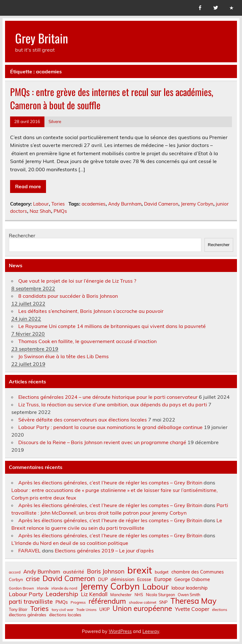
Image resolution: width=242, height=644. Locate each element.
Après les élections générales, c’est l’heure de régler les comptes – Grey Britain (110, 483)
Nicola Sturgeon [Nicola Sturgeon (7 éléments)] (160, 595)
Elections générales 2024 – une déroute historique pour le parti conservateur (108, 397)
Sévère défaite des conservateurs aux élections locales (83, 420)
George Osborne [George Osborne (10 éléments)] (192, 579)
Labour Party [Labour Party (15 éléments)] (26, 594)
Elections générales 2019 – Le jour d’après (104, 551)
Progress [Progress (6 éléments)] (78, 602)
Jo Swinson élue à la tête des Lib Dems (63, 356)
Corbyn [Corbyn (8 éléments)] (16, 579)
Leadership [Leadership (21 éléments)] (62, 594)
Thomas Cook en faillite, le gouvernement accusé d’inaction (87, 341)
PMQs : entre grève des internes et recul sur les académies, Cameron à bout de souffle (112, 99)
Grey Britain (42, 38)
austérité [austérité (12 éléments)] (74, 572)
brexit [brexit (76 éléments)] (140, 570)
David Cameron (161, 204)
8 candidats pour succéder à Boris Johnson (68, 296)
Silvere (55, 121)
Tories (58, 204)
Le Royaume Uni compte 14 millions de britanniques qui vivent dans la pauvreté (112, 326)
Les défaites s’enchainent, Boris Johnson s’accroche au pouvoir (91, 311)
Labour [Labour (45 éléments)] (156, 587)
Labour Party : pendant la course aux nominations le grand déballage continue (110, 427)
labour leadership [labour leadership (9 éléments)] (190, 588)
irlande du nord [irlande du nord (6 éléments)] (64, 588)
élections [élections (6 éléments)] (220, 610)
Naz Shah (40, 211)
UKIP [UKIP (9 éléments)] (104, 609)
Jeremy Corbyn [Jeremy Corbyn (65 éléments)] (110, 586)
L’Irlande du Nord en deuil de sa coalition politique (70, 543)
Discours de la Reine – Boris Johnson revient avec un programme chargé (102, 442)
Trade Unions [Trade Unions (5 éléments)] (86, 610)
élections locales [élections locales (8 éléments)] (65, 615)
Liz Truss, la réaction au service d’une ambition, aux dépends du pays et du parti (113, 404)
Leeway (151, 631)
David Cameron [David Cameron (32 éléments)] (69, 578)
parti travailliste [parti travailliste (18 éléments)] (31, 602)
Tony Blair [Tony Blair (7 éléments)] (18, 610)
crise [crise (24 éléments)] (33, 579)
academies (94, 204)
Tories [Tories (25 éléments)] (40, 609)
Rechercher (22, 235)
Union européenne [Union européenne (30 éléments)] (142, 609)
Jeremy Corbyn (197, 204)
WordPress (120, 631)
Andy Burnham (125, 204)
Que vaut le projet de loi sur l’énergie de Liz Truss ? (77, 281)
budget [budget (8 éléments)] (162, 572)
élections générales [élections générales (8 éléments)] (28, 615)
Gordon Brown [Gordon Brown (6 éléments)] (21, 588)
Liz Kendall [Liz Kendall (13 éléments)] (94, 594)
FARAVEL (29, 551)
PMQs (60, 211)
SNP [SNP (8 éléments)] (163, 602)
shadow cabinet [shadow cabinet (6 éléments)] (143, 602)
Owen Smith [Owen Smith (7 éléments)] (189, 595)
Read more (28, 186)
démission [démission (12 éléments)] (122, 579)
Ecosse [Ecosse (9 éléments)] (144, 579)
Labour (41, 204)
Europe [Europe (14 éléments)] (163, 579)
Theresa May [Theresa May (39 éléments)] (193, 601)
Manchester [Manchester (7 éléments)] (121, 595)
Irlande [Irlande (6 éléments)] (43, 588)
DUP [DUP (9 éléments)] (103, 579)
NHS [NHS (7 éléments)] (139, 595)
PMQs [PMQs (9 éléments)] (62, 602)
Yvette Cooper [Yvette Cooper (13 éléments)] (192, 609)
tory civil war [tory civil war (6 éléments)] (63, 610)
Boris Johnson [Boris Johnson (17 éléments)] (106, 571)
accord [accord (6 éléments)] (15, 572)
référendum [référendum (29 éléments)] (107, 601)
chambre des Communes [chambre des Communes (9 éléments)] (198, 572)
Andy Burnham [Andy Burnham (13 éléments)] (42, 572)
